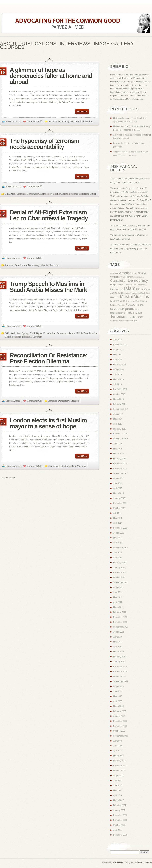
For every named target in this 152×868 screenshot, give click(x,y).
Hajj (145, 285)
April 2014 (118, 523)
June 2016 (118, 444)
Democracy (64, 121)
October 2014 (119, 508)
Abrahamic (114, 273)
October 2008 (119, 731)
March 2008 (118, 756)
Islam (65, 194)
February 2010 (120, 657)
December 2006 (120, 815)
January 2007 (119, 810)
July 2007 (117, 781)
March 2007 (118, 800)
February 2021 (120, 365)
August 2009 (119, 686)
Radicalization (117, 313)
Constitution (33, 194)
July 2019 (117, 384)
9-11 (7, 194)
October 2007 (119, 771)
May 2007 (118, 790)
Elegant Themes (144, 862)
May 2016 (118, 449)
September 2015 (121, 473)
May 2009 (118, 696)
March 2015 (118, 493)
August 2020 (119, 369)
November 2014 (120, 503)
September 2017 (121, 409)
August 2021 (119, 350)
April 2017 (118, 424)
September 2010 (121, 627)
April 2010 (118, 647)
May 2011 (118, 597)
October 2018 (119, 394)
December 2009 (120, 667)
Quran (128, 309)
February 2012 (120, 563)
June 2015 (118, 483)
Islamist (44, 265)
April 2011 (118, 602)
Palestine (121, 305)
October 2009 (119, 677)
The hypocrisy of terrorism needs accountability (44, 144)
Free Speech (138, 285)
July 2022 (117, 340)
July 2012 (117, 553)
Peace (130, 305)
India (113, 289)
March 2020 (118, 379)
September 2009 (121, 681)
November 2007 (120, 766)
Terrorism (84, 194)
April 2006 (118, 830)
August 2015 (119, 478)
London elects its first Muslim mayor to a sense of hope (48, 423)
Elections (128, 285)
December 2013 (120, 528)
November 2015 (120, 469)
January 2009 (119, 716)
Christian (21, 194)
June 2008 (118, 746)
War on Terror (124, 321)
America (53, 121)
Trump (93, 194)
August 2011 (119, 587)
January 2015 (119, 498)
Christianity (115, 277)
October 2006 (119, 825)
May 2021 (118, 355)
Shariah (137, 313)
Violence (114, 321)
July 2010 (117, 637)
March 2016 (118, 454)
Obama (143, 301)
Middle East (82, 333)
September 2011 (121, 582)
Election (75, 121)
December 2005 (120, 835)
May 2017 (118, 419)
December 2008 (120, 721)
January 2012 (119, 568)
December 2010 (120, 617)
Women (134, 321)
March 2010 (118, 652)
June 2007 (118, 785)
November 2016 (120, 434)
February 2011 (120, 612)
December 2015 (120, 464)
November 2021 (120, 345)
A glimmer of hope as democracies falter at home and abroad (51, 76)
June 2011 (118, 592)
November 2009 (120, 672)
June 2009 (118, 691)
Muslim (127, 296)
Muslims (73, 194)
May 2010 (118, 642)
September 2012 (121, 548)
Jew (125, 293)
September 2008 (121, 736)
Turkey (140, 317)
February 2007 (120, 805)
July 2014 (117, 513)
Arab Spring (22, 333)
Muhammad (115, 297)
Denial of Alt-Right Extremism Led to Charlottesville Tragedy (49, 215)
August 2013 (119, 533)
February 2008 (120, 761)
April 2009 (118, 701)
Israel (148, 289)
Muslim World (119, 301)
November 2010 (120, 622)
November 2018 (120, 389)
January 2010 (119, 662)
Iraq (117, 289)
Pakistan (114, 305)
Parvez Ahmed (13, 121)
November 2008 (120, 726)
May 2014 (118, 518)
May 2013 (118, 538)
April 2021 (118, 360)
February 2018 (120, 404)
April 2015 (118, 488)
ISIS (121, 289)
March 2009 (118, 706)
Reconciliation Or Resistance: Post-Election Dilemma (49, 358)
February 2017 (120, 429)
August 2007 (119, 776)
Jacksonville (86, 121)
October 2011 (119, 577)
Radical (136, 309)
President (27, 337)
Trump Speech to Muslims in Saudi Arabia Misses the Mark (48, 287)
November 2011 (120, 573)
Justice (137, 293)
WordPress (118, 862)
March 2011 (118, 607)
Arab (13, 194)
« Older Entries (9, 478)
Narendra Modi (133, 301)
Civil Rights (36, 333)
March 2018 (118, 399)
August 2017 (119, 414)
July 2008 (117, 741)
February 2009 (120, 711)
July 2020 (117, 374)
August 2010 (119, 632)
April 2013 (118, 543)
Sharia (128, 313)
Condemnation (138, 277)
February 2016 (120, 459)
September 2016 (121, 439)
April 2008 (118, 751)
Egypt (113, 285)
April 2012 (118, 558)
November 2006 (120, 820)
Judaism (131, 293)
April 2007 (118, 795)
